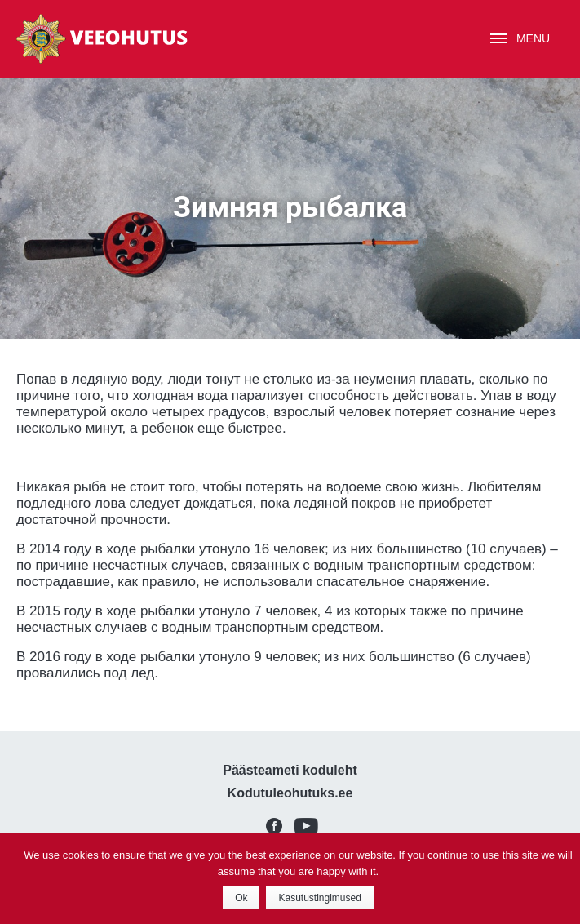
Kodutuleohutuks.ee (290, 793)
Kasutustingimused (319, 898)
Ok (241, 898)
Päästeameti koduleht (290, 770)
